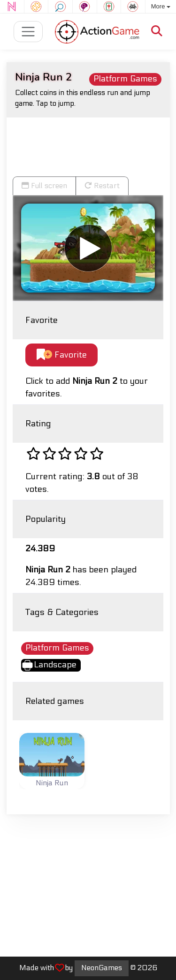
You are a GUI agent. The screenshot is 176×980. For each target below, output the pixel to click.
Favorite (62, 355)
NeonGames (102, 968)
